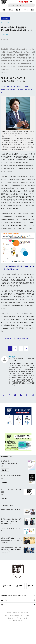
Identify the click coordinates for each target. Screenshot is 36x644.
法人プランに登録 (7, 586)
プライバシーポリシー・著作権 (20, 613)
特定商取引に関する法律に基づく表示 (14, 615)
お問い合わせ (26, 618)
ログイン (32, 2)
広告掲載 (19, 618)
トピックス (4, 600)
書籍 (32, 10)
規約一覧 (9, 613)
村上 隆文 (5, 35)
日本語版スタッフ (11, 618)
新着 (4, 10)
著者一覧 (18, 10)
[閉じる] (32, 8)
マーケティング (5, 22)
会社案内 (27, 615)
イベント (26, 10)
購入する (5, 470)
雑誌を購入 (30, 586)
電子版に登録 (23, 2)
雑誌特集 (10, 10)
